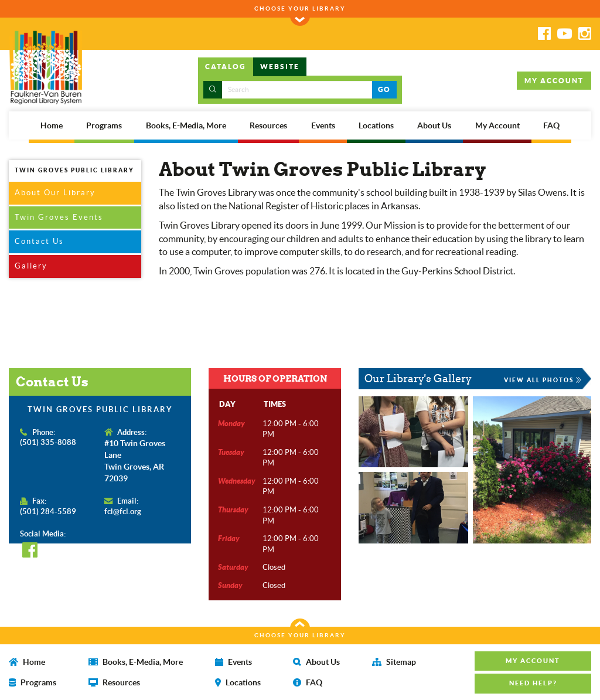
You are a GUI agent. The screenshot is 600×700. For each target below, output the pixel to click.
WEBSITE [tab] (280, 67)
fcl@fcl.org (123, 512)
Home (52, 125)
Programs (104, 125)
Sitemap (394, 662)
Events (323, 125)
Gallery (31, 266)
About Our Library (55, 193)
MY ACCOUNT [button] (554, 81)
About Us (434, 125)
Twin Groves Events (59, 217)
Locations (376, 125)
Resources (268, 125)
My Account (497, 125)
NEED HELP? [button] (533, 683)
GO (384, 89)
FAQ (551, 125)
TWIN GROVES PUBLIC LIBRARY (74, 170)
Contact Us (39, 241)
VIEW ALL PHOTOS (543, 380)
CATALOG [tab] (226, 67)
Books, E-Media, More (186, 125)
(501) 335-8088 (48, 442)
